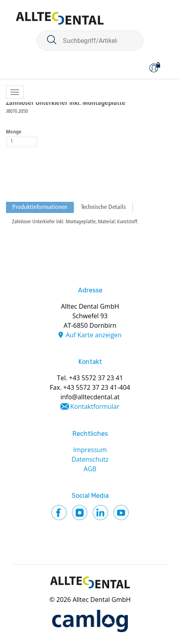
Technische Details (103, 207)
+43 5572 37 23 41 (96, 378)
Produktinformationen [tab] (40, 207)
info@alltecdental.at (90, 397)
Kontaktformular (95, 406)
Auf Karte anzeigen (94, 335)
